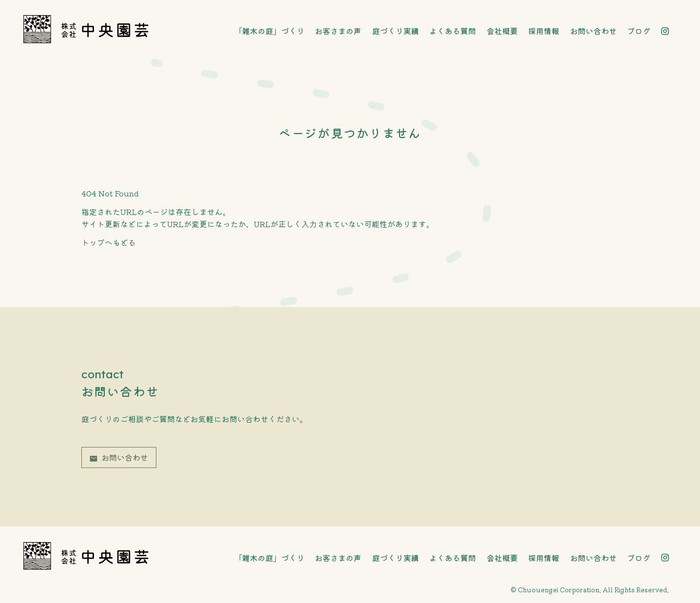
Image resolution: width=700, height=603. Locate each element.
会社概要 (502, 31)
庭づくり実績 (396, 31)
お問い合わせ (593, 31)
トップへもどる (109, 242)
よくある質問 (453, 31)
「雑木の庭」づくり (269, 31)
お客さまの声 (338, 31)
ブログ (639, 31)
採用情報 (544, 31)
